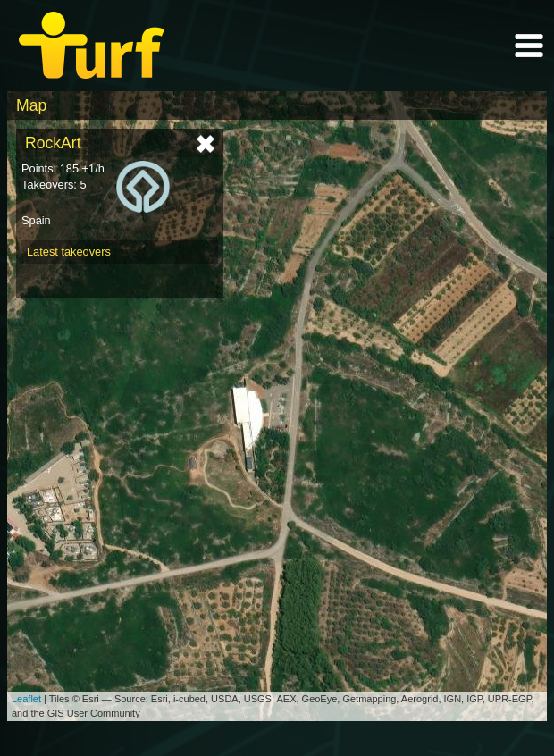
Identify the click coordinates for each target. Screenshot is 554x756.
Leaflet (26, 699)
